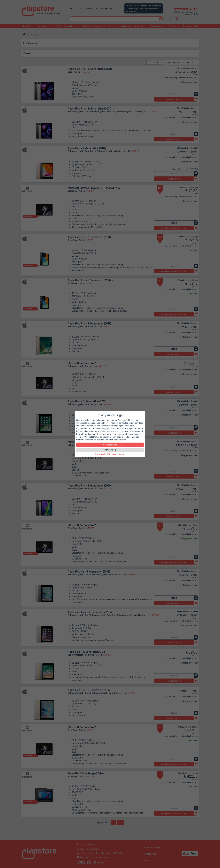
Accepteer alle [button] (110, 445)
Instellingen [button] (110, 450)
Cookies (113, 454)
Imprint (121, 454)
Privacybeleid (101, 454)
